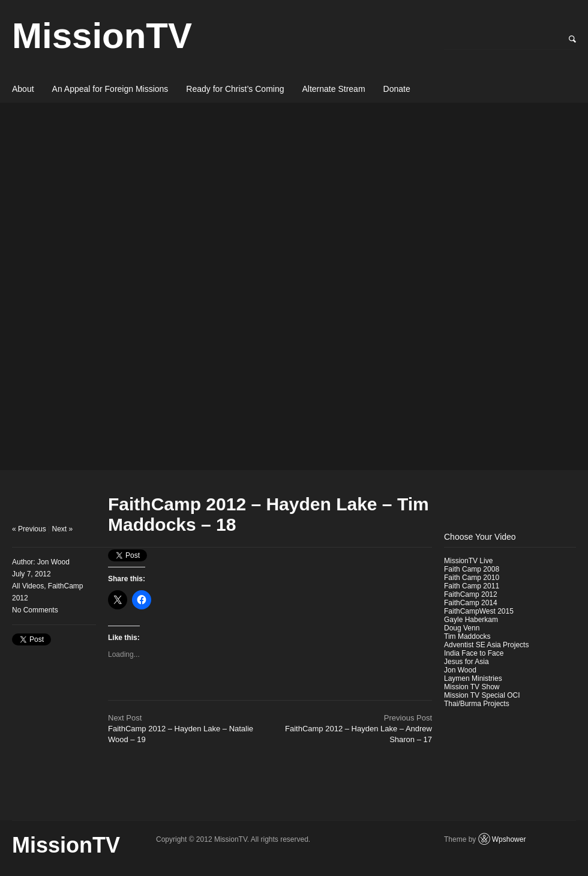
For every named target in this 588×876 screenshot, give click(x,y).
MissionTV (102, 36)
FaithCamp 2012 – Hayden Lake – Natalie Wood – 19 (181, 729)
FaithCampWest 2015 (479, 611)
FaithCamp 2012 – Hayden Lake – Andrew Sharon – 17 (358, 729)
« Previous (29, 529)
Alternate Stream (334, 89)
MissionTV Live (468, 561)
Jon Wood (53, 562)
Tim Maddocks (467, 636)
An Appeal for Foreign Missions (110, 89)
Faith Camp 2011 (472, 586)
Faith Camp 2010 (472, 578)
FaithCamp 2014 (471, 603)
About (23, 89)
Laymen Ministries (473, 678)
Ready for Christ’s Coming (235, 89)
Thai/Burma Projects (477, 704)
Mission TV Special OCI (482, 695)
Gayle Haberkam (471, 620)
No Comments (35, 610)
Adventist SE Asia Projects (486, 645)
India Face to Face (474, 653)
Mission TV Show (472, 687)
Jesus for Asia (466, 662)
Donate (397, 89)
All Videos (28, 586)
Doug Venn (462, 628)
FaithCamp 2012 (471, 594)
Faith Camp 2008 (472, 569)
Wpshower (509, 839)
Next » (63, 529)
